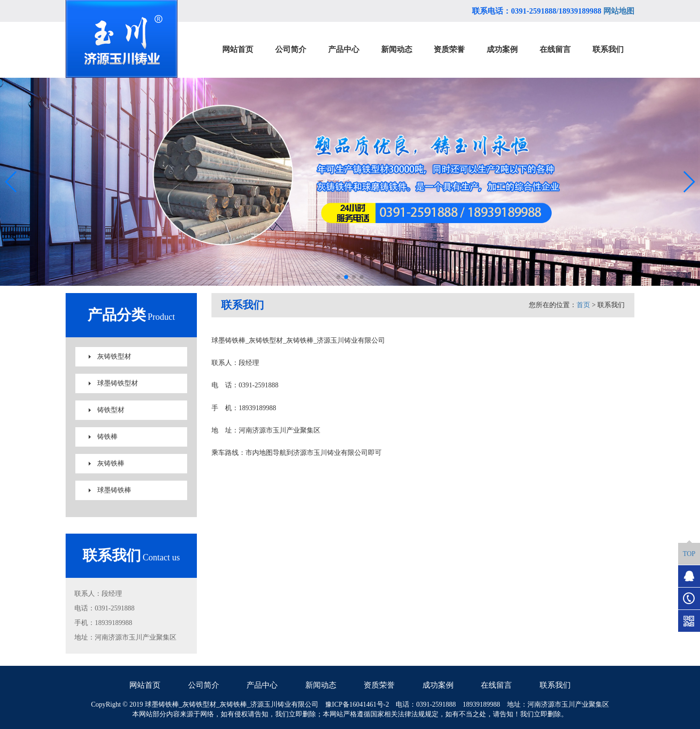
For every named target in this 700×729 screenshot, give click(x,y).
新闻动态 (321, 685)
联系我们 (555, 685)
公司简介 (204, 685)
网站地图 (619, 11)
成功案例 (438, 685)
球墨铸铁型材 (118, 383)
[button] (338, 277)
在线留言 (496, 685)
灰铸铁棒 (111, 463)
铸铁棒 (107, 437)
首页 (583, 305)
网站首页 (145, 685)
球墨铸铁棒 (114, 490)
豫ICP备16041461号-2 (357, 704)
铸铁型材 (111, 410)
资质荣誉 (379, 685)
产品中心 (262, 685)
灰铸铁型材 (114, 356)
